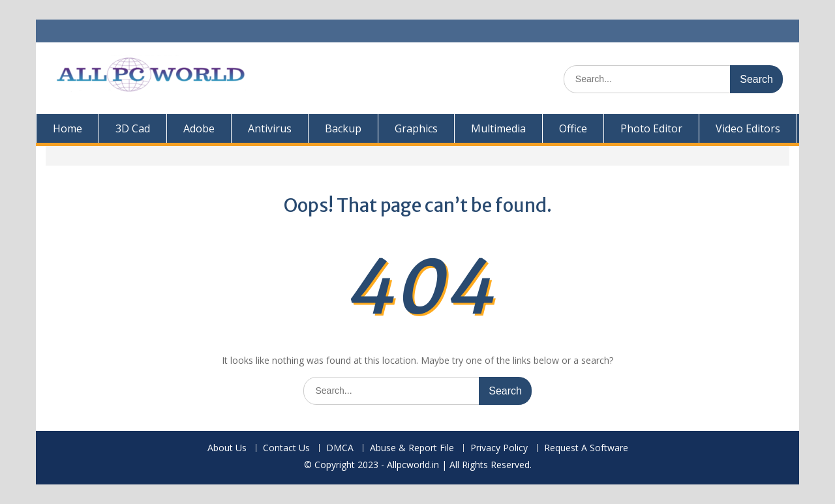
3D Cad (133, 128)
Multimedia (498, 128)
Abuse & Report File (412, 448)
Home (68, 128)
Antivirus (270, 128)
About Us (227, 448)
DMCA (340, 448)
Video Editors (748, 128)
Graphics (416, 128)
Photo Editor (651, 128)
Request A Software (586, 448)
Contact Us (286, 448)
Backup (343, 128)
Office (573, 128)
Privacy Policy (499, 448)
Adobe (199, 128)
